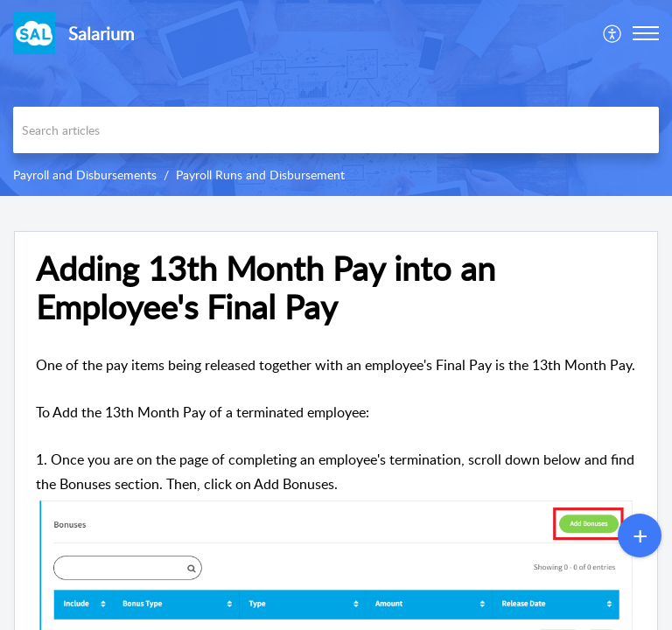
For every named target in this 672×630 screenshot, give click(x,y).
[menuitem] (613, 33)
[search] (336, 130)
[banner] (336, 98)
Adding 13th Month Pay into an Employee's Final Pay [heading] (266, 288)
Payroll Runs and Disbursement (260, 175)
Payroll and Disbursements (85, 175)
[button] (613, 33)
